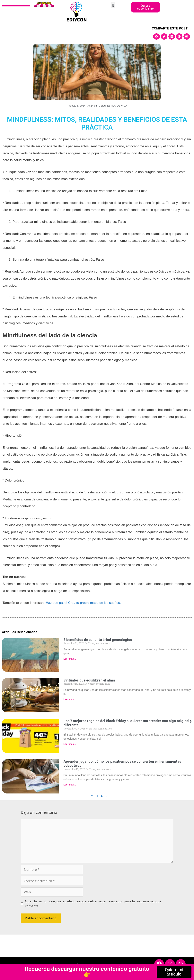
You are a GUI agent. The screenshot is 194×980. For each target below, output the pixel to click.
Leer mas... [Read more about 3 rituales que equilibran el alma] (70, 699)
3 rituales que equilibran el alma (89, 680)
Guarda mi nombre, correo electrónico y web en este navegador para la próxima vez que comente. (93, 904)
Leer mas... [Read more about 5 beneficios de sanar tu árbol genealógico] (70, 659)
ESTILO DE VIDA (117, 106)
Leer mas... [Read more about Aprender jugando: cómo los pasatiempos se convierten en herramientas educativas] (70, 785)
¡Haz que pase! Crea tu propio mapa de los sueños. (83, 603)
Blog (103, 106)
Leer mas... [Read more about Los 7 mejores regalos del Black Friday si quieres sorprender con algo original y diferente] (70, 744)
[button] (113, 5)
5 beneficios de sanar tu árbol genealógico (98, 640)
